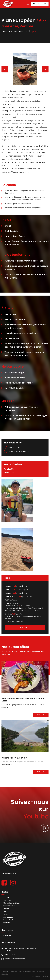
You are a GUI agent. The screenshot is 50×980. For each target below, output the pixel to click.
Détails (41, 715)
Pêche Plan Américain (12, 903)
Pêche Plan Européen (11, 906)
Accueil (6, 897)
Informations (8, 917)
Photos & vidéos (9, 920)
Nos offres (7, 935)
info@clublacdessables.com (19, 451)
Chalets (6, 914)
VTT (5, 911)
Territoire (7, 923)
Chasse (6, 909)
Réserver (25, 628)
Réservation (40, 4)
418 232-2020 (15, 447)
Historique (7, 900)
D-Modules (45, 976)
